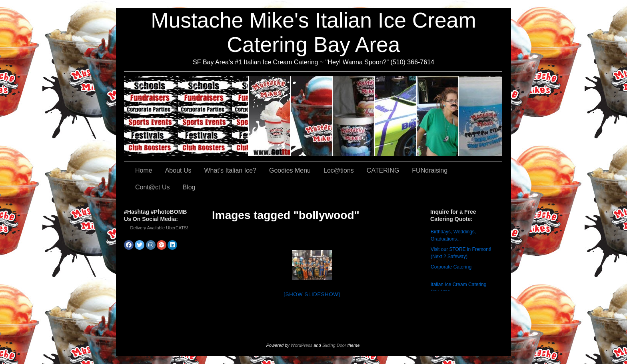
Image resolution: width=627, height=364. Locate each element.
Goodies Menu (354, 116)
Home (144, 170)
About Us (270, 116)
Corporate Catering (451, 267)
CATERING (186, 116)
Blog (189, 187)
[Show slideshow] (312, 294)
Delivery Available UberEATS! (159, 228)
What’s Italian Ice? (312, 116)
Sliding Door (334, 345)
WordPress (302, 345)
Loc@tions (396, 116)
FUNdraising (438, 116)
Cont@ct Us (480, 116)
